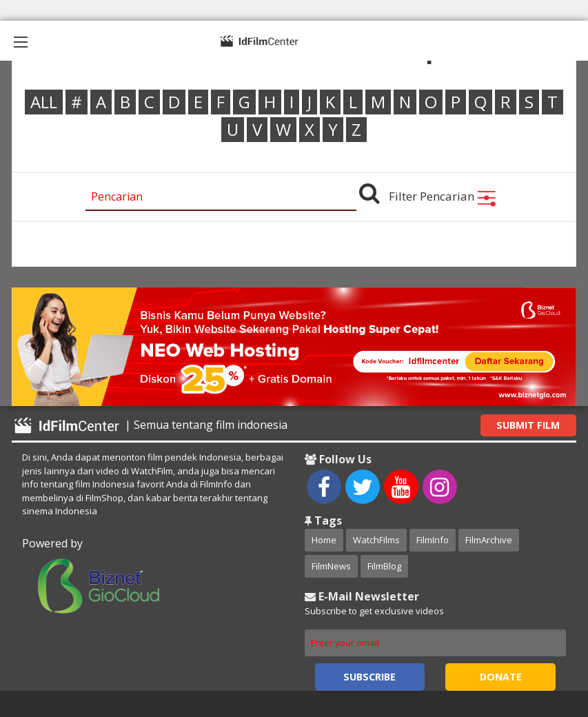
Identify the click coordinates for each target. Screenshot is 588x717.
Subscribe (369, 677)
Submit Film (528, 425)
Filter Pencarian (443, 196)
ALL (44, 102)
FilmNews (331, 566)
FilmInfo (433, 540)
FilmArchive (489, 540)
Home (324, 540)
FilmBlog (384, 566)
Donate (501, 677)
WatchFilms (376, 540)
